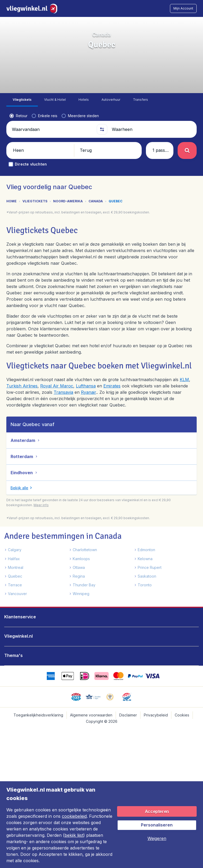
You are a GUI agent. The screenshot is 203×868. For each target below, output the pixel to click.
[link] (161, 8)
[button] (183, 8)
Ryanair (88, 392)
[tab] (22, 100)
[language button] (147, 8)
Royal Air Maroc (57, 386)
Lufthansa (86, 386)
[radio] (19, 116)
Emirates (112, 386)
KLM (184, 380)
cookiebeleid (74, 816)
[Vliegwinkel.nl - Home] (33, 8)
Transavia (63, 392)
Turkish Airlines (22, 386)
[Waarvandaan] (52, 129)
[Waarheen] (152, 129)
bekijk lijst (74, 835)
